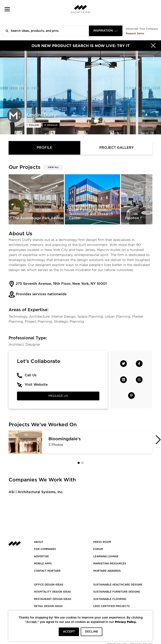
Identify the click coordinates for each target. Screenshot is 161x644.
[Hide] (153, 46)
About (39, 542)
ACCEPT (69, 632)
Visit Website (36, 385)
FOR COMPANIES (45, 549)
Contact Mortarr (47, 571)
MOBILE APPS (43, 564)
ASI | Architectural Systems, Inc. (36, 492)
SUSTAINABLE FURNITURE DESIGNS (117, 592)
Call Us (31, 375)
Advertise (41, 556)
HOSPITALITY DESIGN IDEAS (52, 592)
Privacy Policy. (126, 622)
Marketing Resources (110, 564)
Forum (98, 549)
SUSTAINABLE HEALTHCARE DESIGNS (118, 585)
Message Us (58, 396)
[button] (7, 9)
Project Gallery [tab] (117, 148)
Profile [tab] (44, 148)
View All (53, 167)
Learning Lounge (106, 556)
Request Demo (135, 33)
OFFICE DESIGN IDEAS (49, 585)
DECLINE (92, 632)
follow (34, 125)
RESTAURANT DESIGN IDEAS (53, 599)
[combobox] (106, 31)
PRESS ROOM (102, 542)
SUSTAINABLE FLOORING (110, 599)
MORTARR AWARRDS (107, 571)
